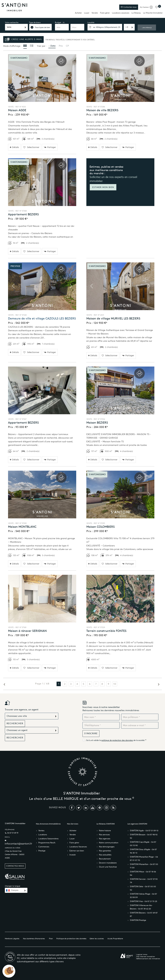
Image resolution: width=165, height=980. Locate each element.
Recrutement (105, 859)
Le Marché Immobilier (153, 13)
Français (15, 890)
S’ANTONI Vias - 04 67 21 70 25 (143, 901)
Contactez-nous (129, 7)
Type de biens (35, 22)
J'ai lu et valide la (94, 740)
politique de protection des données (117, 740)
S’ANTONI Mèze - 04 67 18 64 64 (143, 873)
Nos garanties (105, 851)
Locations (43, 835)
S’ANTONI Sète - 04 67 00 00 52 (143, 888)
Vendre (95, 13)
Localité (91, 22)
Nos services (104, 835)
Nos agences (105, 839)
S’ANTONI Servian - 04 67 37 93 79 (144, 881)
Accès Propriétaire (115, 939)
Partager (50, 147)
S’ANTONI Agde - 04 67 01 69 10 (144, 831)
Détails (14, 147)
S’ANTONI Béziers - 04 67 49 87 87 (144, 914)
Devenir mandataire (108, 863)
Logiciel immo (142, 954)
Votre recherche (12, 22)
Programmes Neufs (47, 843)
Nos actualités (105, 855)
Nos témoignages (107, 847)
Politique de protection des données (71, 939)
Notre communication (109, 843)
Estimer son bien (77, 851)
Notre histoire (105, 831)
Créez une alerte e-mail (23, 39)
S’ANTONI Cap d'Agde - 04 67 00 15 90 (143, 844)
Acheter (78, 13)
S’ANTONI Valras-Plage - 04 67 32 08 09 (143, 896)
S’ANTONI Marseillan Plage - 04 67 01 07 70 (144, 858)
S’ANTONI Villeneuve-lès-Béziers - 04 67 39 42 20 (141, 907)
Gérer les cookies (97, 939)
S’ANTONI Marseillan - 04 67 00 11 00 (144, 866)
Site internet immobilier (146, 957)
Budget (58, 22)
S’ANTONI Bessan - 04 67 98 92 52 (144, 836)
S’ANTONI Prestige (138, 920)
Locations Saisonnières (48, 839)
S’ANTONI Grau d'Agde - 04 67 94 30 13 (143, 851)
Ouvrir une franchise (108, 867)
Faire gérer (105, 13)
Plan (51, 939)
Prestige (42, 851)
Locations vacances (121, 13)
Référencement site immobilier (148, 959)
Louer (87, 13)
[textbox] (105, 27)
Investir (73, 855)
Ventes (41, 831)
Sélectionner (31, 147)
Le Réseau (136, 13)
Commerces (44, 847)
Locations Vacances (78, 847)
